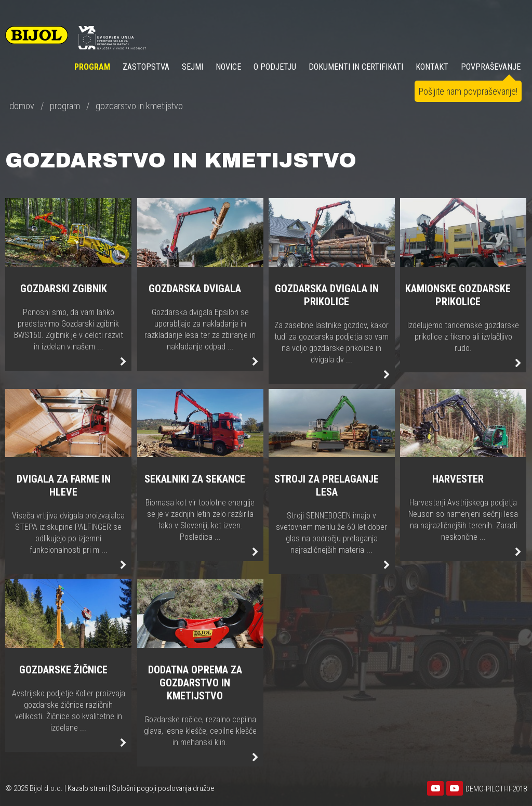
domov (22, 106)
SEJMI (192, 67)
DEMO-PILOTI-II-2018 (496, 789)
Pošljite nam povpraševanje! (468, 91)
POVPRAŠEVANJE (491, 67)
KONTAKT (432, 67)
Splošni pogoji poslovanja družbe (163, 788)
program (65, 106)
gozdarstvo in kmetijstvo (139, 106)
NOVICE (228, 67)
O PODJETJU (275, 67)
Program (92, 67)
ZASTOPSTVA (146, 67)
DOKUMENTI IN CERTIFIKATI (356, 67)
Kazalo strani (87, 788)
